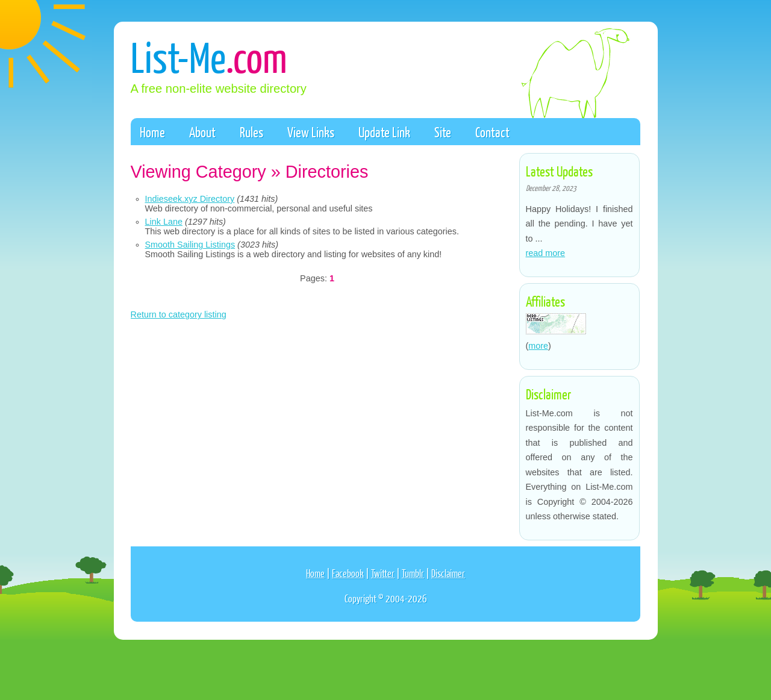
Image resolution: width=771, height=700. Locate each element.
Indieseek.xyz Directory (190, 199)
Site (443, 132)
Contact (492, 132)
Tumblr (413, 573)
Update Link (384, 132)
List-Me (209, 56)
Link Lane (164, 222)
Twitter (383, 573)
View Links (311, 132)
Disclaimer (448, 573)
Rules (251, 132)
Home (152, 132)
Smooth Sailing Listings (190, 245)
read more (546, 253)
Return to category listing (179, 314)
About (202, 132)
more (538, 346)
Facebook (348, 573)
